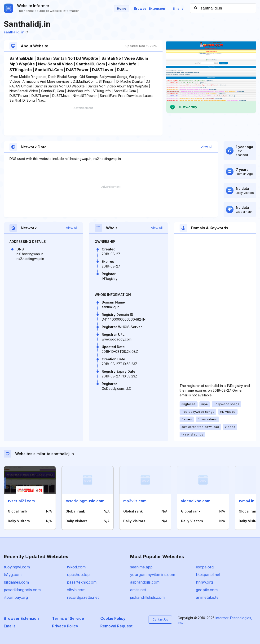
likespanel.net (208, 575)
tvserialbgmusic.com (85, 501)
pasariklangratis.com (22, 590)
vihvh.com (76, 590)
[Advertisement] (83, 121)
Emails (178, 8)
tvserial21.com (21, 501)
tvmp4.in (247, 501)
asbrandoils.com (145, 582)
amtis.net (138, 590)
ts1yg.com (13, 575)
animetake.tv (207, 597)
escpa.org (205, 567)
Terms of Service (68, 618)
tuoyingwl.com (17, 567)
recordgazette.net (83, 597)
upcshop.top (78, 575)
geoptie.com (207, 590)
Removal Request (116, 626)
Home (122, 8)
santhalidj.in (16, 32)
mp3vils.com (135, 501)
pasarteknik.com (82, 582)
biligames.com (16, 582)
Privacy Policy (65, 626)
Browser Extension (150, 8)
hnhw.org (204, 582)
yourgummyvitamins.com (153, 575)
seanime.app (141, 567)
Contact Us (160, 619)
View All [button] (206, 147)
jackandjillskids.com (147, 597)
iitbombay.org (16, 597)
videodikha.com (196, 501)
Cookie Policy (113, 618)
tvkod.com (76, 567)
